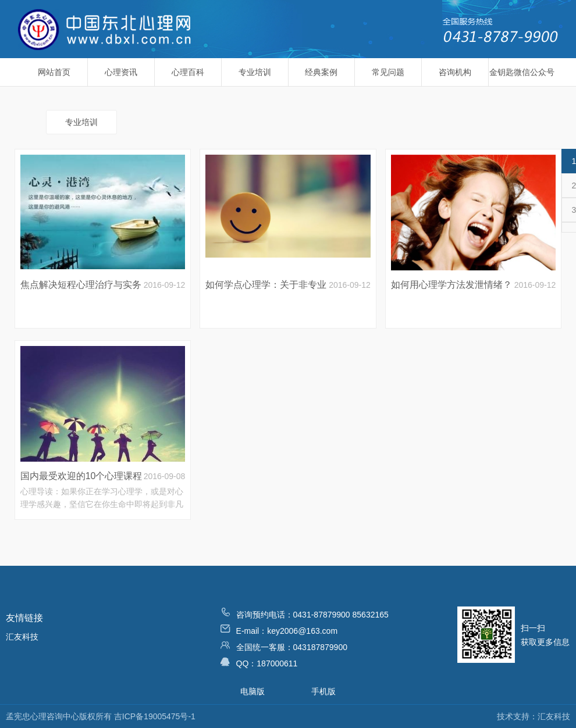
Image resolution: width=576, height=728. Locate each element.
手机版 (323, 691)
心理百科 (188, 72)
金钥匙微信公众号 (522, 72)
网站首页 (54, 72)
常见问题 (388, 72)
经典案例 (321, 72)
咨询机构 (455, 72)
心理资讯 (121, 72)
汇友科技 (22, 637)
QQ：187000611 (259, 662)
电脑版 (253, 691)
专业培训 (255, 72)
